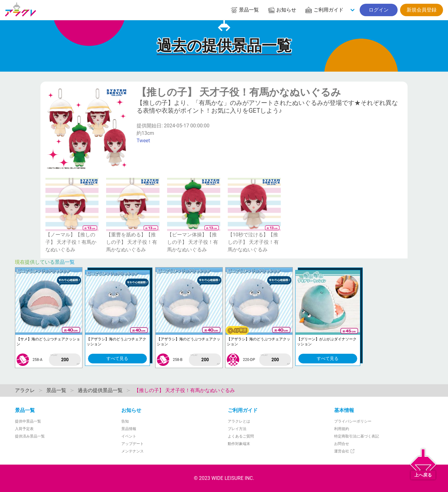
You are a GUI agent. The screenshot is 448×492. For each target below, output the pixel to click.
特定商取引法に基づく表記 (357, 436)
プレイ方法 (237, 429)
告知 (125, 421)
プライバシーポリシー (353, 421)
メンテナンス (133, 451)
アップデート (133, 444)
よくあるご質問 (241, 436)
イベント (129, 436)
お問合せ (342, 444)
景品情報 (129, 429)
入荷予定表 (24, 429)
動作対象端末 (239, 444)
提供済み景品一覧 (30, 436)
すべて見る (117, 358)
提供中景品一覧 (28, 421)
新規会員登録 (422, 10)
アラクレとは (239, 421)
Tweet (143, 141)
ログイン (379, 10)
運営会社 (345, 451)
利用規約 (342, 429)
